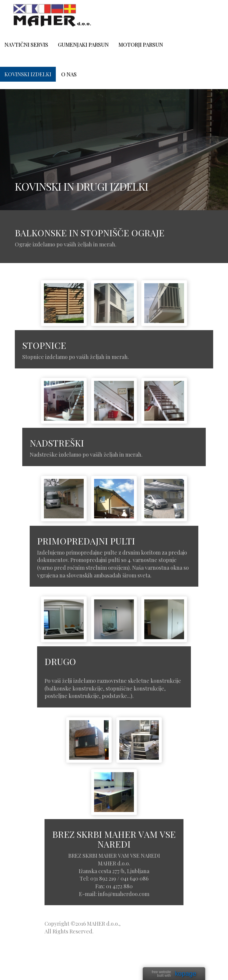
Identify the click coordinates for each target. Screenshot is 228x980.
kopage (186, 974)
